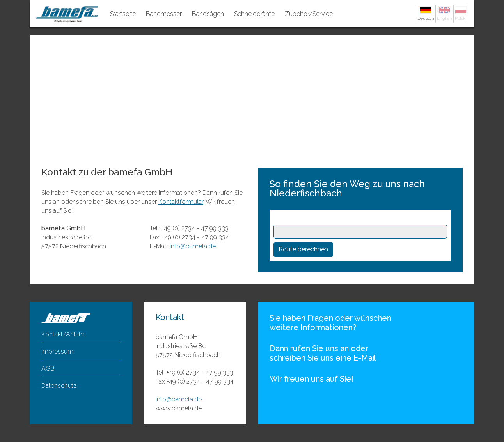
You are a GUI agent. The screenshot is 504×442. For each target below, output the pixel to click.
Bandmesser (164, 14)
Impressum (57, 351)
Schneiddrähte (254, 14)
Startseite (123, 14)
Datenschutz (59, 386)
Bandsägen (208, 14)
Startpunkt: (292, 218)
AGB (48, 369)
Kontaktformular (181, 202)
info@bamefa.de (193, 246)
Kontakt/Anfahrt (64, 334)
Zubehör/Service (309, 14)
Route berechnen (303, 249)
